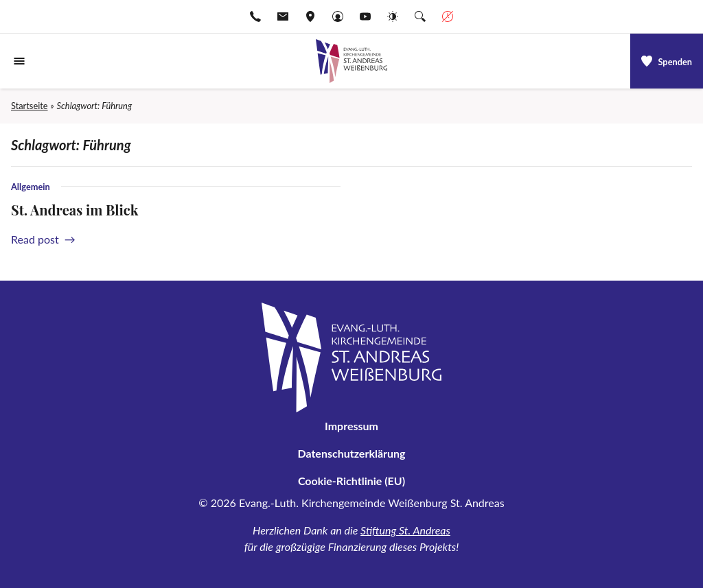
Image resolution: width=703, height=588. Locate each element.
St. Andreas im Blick (74, 210)
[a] (667, 61)
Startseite (30, 106)
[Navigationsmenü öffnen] (19, 61)
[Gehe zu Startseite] (351, 61)
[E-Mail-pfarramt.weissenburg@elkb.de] (283, 16)
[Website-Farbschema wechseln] (393, 16)
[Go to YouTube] (365, 16)
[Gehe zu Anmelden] (338, 16)
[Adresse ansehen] (310, 16)
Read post (41, 239)
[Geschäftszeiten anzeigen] (448, 16)
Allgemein (31, 187)
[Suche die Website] (420, 16)
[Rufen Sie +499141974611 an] (255, 16)
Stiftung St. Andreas (405, 530)
